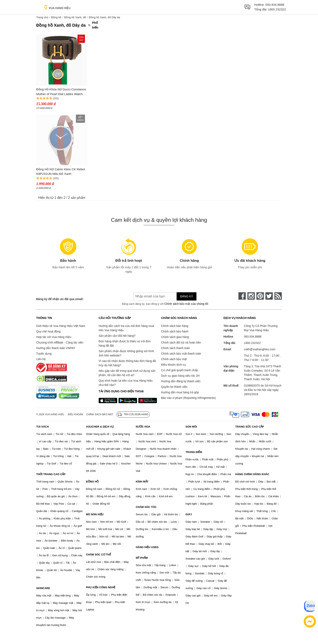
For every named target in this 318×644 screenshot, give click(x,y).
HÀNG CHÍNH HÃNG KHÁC (252, 474)
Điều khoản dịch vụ (174, 365)
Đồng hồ (56, 17)
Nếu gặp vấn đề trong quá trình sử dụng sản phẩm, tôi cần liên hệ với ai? (127, 373)
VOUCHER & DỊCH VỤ (100, 427)
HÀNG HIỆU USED (147, 547)
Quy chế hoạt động (48, 331)
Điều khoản (76, 414)
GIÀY (189, 514)
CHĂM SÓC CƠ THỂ (98, 555)
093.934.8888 (275, 5)
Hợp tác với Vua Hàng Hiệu (54, 337)
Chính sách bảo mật (174, 359)
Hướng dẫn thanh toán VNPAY (56, 348)
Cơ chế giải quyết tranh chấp (179, 370)
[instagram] (251, 296)
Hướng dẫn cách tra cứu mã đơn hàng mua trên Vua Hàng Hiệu (126, 328)
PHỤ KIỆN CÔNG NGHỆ (101, 587)
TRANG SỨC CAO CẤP (250, 427)
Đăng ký (187, 296)
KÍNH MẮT (142, 482)
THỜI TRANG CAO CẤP (51, 474)
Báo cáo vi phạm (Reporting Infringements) (188, 398)
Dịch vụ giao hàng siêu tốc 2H (180, 376)
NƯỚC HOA (143, 427)
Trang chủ (42, 17)
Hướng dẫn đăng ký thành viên (181, 381)
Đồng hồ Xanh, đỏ (75, 17)
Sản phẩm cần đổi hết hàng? (117, 336)
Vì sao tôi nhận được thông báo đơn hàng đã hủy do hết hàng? (127, 363)
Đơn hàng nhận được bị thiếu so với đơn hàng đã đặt (125, 343)
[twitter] (269, 296)
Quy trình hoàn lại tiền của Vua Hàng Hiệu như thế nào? (126, 383)
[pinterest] (260, 296)
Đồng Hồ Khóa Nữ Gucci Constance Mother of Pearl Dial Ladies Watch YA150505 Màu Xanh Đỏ (61, 92)
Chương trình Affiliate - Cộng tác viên (60, 342)
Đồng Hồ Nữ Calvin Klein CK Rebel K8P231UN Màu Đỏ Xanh (60, 172)
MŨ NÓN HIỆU (95, 514)
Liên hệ (41, 359)
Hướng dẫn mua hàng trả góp (180, 392)
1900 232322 (277, 9)
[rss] (278, 296)
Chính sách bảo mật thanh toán (181, 354)
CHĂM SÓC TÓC (146, 507)
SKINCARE (43, 588)
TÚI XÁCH (42, 427)
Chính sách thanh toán (175, 348)
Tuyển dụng (44, 354)
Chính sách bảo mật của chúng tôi (186, 304)
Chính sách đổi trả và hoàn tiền (181, 342)
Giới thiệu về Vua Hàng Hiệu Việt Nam (61, 326)
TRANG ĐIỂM (194, 452)
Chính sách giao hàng (175, 337)
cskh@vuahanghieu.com (260, 349)
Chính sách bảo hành (175, 331)
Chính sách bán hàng (175, 326)
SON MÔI (191, 427)
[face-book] (242, 296)
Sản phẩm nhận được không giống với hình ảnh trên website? (126, 353)
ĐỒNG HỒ (92, 482)
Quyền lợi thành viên (174, 387)
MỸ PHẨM (142, 558)
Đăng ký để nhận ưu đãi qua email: (60, 299)
